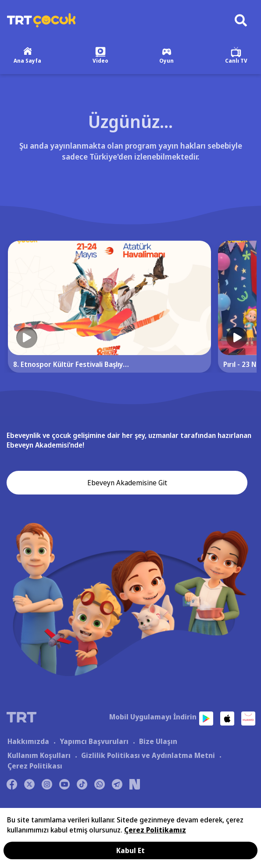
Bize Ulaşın (158, 741)
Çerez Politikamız (155, 830)
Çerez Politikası (35, 766)
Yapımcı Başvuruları (94, 741)
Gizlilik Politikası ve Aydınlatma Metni (148, 755)
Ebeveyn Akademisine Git (127, 483)
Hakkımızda (28, 741)
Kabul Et (130, 850)
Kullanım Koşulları (39, 755)
